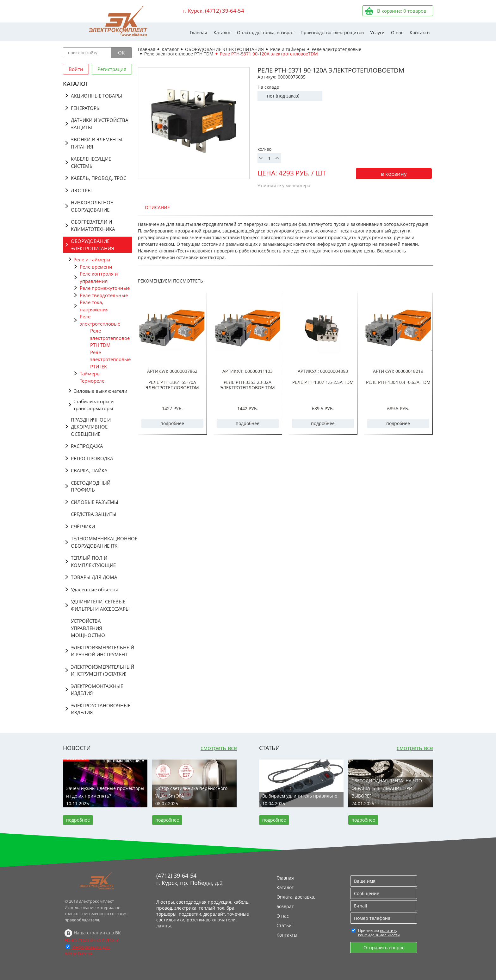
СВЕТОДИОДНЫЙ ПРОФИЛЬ (91, 486)
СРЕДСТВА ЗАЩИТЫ (94, 514)
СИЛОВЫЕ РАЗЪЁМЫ (95, 502)
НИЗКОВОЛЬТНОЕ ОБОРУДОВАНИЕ (92, 206)
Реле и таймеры (92, 259)
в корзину (394, 174)
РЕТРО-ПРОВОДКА (92, 458)
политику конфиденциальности (379, 933)
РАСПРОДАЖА (87, 446)
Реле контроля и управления (99, 277)
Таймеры (90, 373)
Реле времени (96, 267)
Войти (76, 69)
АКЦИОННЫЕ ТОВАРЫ (96, 96)
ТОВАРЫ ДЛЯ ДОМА (94, 577)
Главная (198, 32)
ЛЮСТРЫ (81, 190)
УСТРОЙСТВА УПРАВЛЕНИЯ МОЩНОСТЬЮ (88, 628)
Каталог (222, 32)
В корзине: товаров (402, 11)
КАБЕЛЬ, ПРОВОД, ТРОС (99, 178)
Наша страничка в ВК (97, 933)
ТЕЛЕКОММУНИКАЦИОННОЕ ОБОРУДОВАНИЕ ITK (101, 542)
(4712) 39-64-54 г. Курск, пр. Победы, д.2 (189, 879)
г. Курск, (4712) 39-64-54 (214, 11)
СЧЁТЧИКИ (83, 526)
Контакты (420, 32)
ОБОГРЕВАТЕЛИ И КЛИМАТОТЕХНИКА (93, 225)
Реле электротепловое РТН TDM (110, 338)
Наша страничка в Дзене (92, 940)
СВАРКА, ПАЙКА (89, 470)
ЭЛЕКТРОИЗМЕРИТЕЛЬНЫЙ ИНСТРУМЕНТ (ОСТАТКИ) (101, 670)
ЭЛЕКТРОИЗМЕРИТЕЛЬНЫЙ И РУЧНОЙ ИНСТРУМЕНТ (101, 651)
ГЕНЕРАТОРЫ (86, 108)
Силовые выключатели (100, 391)
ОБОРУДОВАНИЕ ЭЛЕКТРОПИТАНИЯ (93, 245)
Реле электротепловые (100, 320)
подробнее (172, 423)
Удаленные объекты (94, 589)
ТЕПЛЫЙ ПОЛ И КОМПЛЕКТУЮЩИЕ (93, 561)
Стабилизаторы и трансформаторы (94, 405)
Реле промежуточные (105, 288)
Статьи (284, 925)
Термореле (92, 381)
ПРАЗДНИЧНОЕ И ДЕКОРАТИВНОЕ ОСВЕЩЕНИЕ (91, 427)
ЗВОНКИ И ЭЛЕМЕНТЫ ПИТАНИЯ (97, 143)
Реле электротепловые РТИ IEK (110, 359)
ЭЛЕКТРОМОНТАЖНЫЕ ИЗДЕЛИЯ (97, 690)
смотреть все (219, 748)
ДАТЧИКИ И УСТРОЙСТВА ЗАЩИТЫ (100, 124)
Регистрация (112, 69)
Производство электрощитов (332, 32)
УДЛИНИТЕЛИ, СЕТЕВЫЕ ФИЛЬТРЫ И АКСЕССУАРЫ (100, 605)
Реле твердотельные (104, 295)
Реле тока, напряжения (94, 306)
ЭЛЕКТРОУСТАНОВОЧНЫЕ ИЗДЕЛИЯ (101, 709)
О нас (397, 32)
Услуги (377, 32)
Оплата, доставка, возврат (266, 32)
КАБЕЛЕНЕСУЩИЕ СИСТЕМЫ (91, 162)
